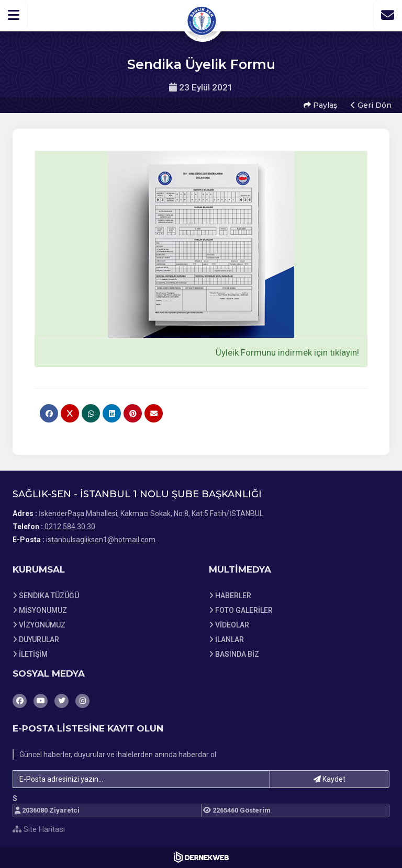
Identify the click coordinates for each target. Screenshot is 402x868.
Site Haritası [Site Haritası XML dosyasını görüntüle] (39, 829)
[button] (14, 15)
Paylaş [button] (320, 105)
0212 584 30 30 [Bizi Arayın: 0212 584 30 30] (70, 527)
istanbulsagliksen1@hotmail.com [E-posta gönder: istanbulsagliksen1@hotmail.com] (101, 540)
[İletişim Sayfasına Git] (387, 15)
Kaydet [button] (330, 779)
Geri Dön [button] (371, 105)
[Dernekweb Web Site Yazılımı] (201, 857)
